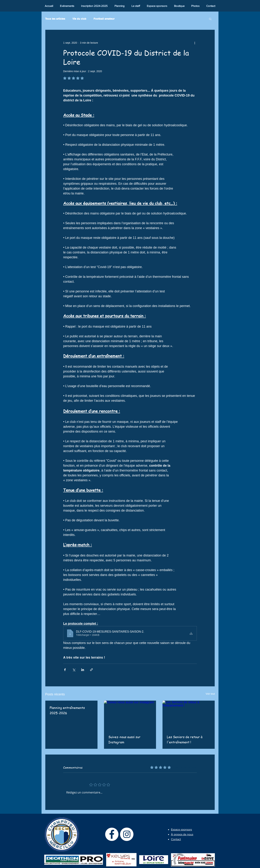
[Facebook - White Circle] (112, 834)
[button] (210, 19)
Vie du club (79, 19)
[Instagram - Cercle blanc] (127, 834)
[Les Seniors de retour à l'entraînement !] (189, 715)
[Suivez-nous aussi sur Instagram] (130, 715)
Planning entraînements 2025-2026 (67, 710)
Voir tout (210, 694)
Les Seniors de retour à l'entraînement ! (185, 739)
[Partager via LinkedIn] (83, 670)
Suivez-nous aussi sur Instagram (124, 739)
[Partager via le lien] (91, 670)
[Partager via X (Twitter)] (74, 670)
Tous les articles (55, 19)
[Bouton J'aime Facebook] (240, 5)
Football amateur (104, 19)
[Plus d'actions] (195, 43)
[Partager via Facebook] (65, 670)
